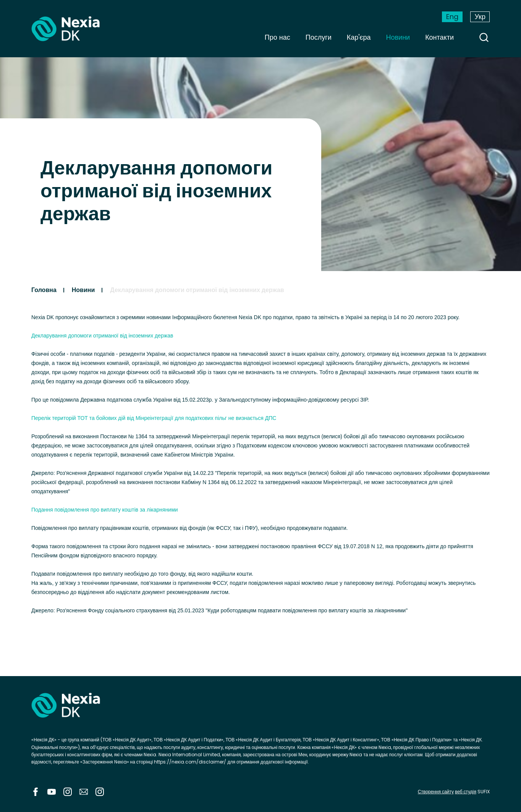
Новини (398, 37)
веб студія (466, 792)
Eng (452, 17)
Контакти (439, 37)
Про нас (277, 37)
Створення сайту (436, 792)
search (484, 37)
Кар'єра (359, 37)
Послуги (319, 37)
